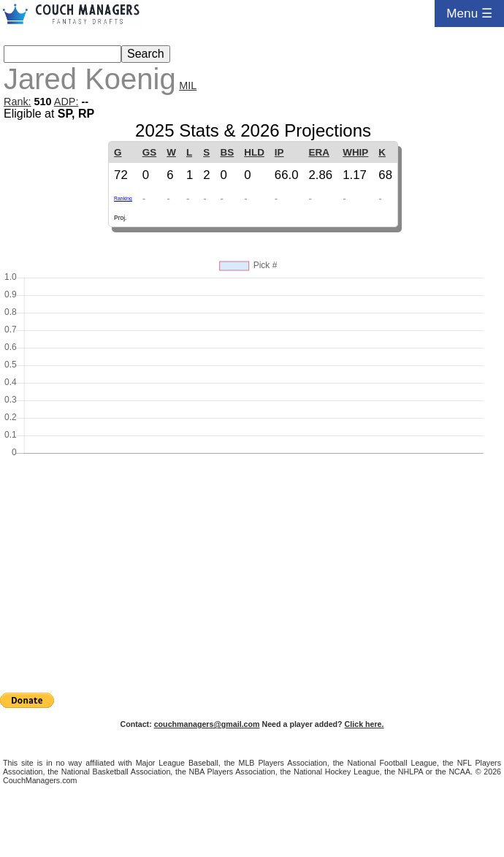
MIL (188, 85)
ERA (319, 152)
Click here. (364, 724)
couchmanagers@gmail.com (207, 724)
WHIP (355, 152)
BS (228, 152)
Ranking (123, 198)
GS (149, 152)
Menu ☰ (469, 13)
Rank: (18, 102)
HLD (254, 152)
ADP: (66, 102)
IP (279, 152)
